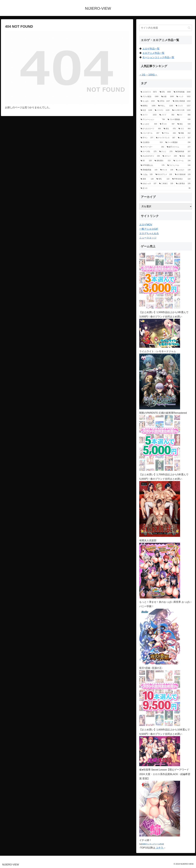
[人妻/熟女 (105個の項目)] (183, 184)
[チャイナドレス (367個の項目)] (166, 138)
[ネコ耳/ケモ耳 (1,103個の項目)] (181, 110)
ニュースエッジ (148, 238)
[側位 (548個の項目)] (184, 124)
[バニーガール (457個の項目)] (150, 133)
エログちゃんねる (149, 233)
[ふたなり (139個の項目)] (183, 170)
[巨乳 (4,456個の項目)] (165, 92)
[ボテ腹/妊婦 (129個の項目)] (183, 175)
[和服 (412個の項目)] (184, 133)
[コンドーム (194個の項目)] (182, 161)
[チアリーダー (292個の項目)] (152, 147)
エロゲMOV (146, 225)
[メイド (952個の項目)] (167, 115)
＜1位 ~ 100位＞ (148, 75)
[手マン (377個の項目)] (147, 138)
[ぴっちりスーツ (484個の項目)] (151, 129)
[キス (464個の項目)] (184, 129)
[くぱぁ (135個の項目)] (147, 175)
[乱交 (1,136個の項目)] (146, 110)
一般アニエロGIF (149, 229)
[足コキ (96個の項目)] (166, 188)
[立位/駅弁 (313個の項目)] (152, 142)
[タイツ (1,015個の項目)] (149, 115)
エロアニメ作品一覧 (153, 53)
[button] (189, 28)
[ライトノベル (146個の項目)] (179, 165)
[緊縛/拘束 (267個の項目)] (183, 152)
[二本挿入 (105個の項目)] (166, 184)
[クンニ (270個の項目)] (166, 152)
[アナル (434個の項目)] (169, 133)
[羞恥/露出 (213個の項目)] (163, 161)
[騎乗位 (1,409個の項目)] (148, 106)
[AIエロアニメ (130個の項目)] (164, 175)
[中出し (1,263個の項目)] (166, 106)
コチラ (160, 848)
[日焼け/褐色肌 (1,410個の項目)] (182, 101)
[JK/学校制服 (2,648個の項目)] (182, 92)
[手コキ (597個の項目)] (167, 124)
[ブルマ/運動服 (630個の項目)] (179, 120)
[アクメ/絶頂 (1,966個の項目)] (150, 97)
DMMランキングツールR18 (153, 844)
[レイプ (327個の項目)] (184, 138)
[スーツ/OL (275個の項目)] (149, 152)
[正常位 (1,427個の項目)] (164, 101)
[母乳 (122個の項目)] (163, 179)
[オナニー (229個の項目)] (170, 156)
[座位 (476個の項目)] (170, 129)
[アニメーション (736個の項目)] (153, 120)
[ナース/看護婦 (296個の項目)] (178, 142)
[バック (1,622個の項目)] (183, 97)
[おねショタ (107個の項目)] (148, 184)
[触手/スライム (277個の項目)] (179, 147)
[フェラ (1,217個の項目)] (183, 106)
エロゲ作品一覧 (151, 49)
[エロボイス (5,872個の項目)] (149, 92)
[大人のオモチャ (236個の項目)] (150, 156)
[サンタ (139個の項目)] (167, 170)
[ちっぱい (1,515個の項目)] (148, 101)
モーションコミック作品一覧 (158, 57)
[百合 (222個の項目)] (185, 156)
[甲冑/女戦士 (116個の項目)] (181, 179)
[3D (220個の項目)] (146, 161)
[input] (166, 28)
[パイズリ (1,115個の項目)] (162, 110)
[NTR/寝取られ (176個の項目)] (153, 165)
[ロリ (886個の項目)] (184, 115)
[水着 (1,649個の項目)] (168, 97)
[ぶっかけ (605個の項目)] (149, 124)
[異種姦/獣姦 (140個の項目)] (149, 170)
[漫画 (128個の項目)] (147, 179)
